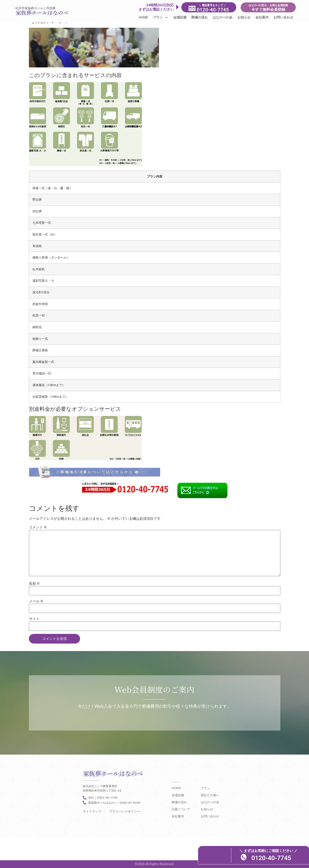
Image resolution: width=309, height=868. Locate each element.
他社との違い (210, 795)
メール (36, 601)
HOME (143, 17)
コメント (38, 527)
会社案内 (262, 17)
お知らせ (244, 17)
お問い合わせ (283, 17)
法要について (181, 809)
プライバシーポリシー (125, 811)
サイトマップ (92, 811)
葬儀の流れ (199, 17)
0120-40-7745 (277, 858)
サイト (34, 619)
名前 (34, 584)
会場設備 (180, 17)
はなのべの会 (223, 17)
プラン (161, 18)
